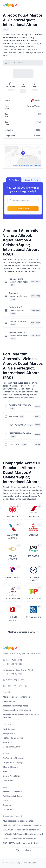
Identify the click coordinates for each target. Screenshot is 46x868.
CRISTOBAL (14, 444)
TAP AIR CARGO (33, 599)
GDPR (6, 801)
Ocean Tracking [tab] (32, 180)
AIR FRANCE (34, 517)
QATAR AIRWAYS (13, 599)
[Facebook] (15, 686)
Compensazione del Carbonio (17, 710)
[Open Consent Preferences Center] (17, 850)
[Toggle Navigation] (41, 5)
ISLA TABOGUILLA (17, 425)
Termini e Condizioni (13, 792)
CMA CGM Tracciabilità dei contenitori (21, 830)
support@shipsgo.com (15, 680)
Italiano (32, 850)
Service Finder (10, 701)
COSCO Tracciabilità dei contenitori (20, 839)
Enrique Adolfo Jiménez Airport (16, 309)
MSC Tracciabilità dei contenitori (18, 821)
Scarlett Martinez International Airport (18, 334)
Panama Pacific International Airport (18, 280)
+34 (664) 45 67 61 (14, 674)
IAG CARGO (34, 556)
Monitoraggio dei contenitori (16, 697)
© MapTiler (17, 165)
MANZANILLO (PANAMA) (21, 433)
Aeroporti (7, 742)
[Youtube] (26, 686)
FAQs (5, 771)
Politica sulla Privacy (13, 796)
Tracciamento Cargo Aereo (16, 706)
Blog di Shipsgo (10, 767)
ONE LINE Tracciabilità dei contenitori (20, 843)
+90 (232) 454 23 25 (15, 664)
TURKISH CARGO (12, 618)
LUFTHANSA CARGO (33, 579)
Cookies (7, 805)
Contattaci (8, 780)
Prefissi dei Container (13, 738)
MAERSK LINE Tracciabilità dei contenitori (23, 825)
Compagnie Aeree (11, 747)
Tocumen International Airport (18, 295)
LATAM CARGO (12, 577)
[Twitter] (10, 686)
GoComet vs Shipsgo (13, 758)
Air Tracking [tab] (14, 180)
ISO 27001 (8, 809)
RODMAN (13, 416)
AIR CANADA (12, 517)
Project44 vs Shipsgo (13, 763)
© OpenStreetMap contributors (31, 165)
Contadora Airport (17, 321)
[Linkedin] (4, 686)
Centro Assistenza (12, 776)
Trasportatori (9, 733)
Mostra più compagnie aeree (23, 632)
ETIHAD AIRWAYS (12, 558)
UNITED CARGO (34, 617)
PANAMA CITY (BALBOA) (21, 405)
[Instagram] (20, 686)
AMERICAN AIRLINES (12, 536)
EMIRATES (34, 535)
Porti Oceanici (9, 729)
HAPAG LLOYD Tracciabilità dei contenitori (23, 834)
